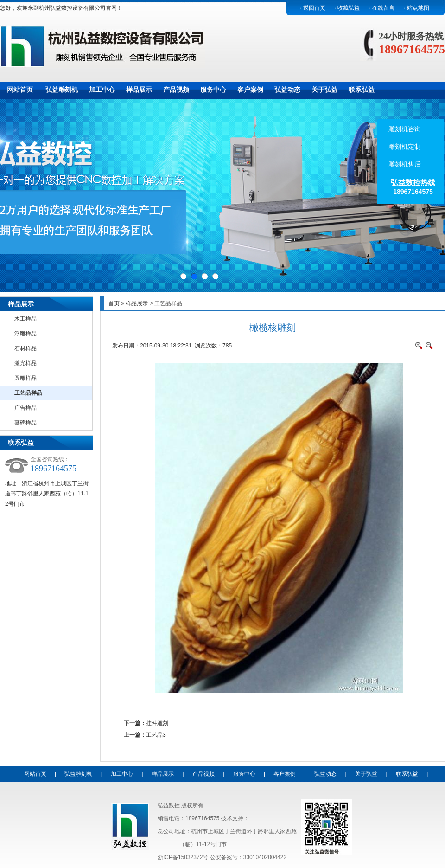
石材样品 (25, 348)
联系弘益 (362, 90)
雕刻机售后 (404, 164)
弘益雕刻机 (62, 90)
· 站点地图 (416, 8)
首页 (114, 303)
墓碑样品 (25, 423)
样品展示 (139, 90)
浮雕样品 (25, 334)
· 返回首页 (313, 8)
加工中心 (102, 90)
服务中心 (213, 90)
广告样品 (25, 408)
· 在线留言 (382, 8)
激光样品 (25, 363)
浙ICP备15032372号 (183, 857)
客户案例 (250, 90)
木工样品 (25, 319)
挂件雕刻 (157, 723)
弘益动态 (287, 90)
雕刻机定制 (404, 147)
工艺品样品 (28, 393)
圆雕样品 (25, 378)
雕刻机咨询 (404, 129)
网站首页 (20, 90)
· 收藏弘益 (347, 8)
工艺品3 (156, 735)
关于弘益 (324, 90)
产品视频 (176, 90)
